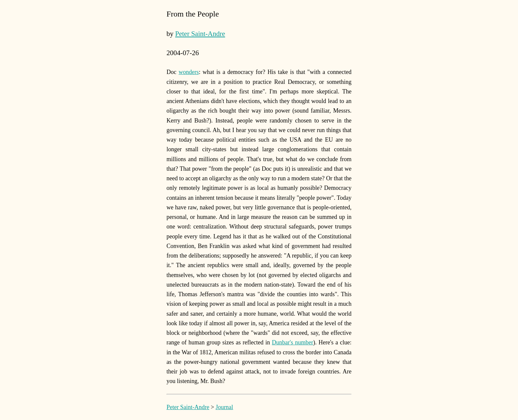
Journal (224, 407)
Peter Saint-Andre (200, 34)
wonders (189, 72)
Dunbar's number (293, 342)
